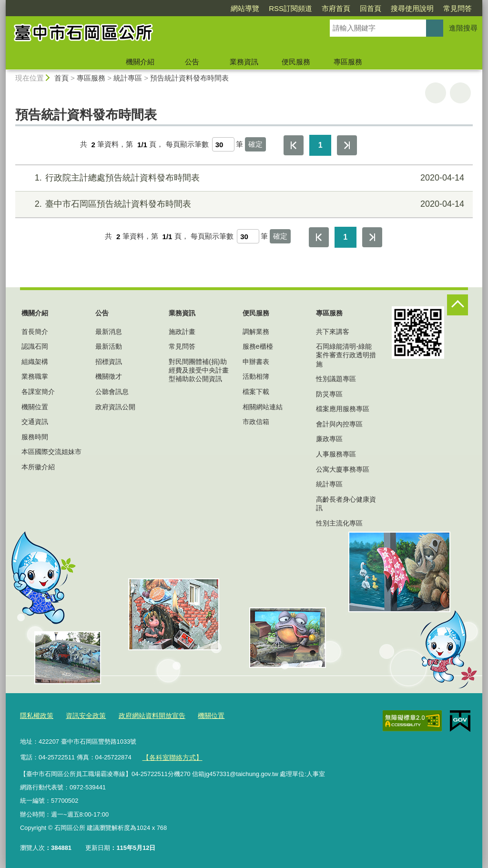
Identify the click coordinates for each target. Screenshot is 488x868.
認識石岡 (35, 346)
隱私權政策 (36, 715)
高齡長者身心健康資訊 (346, 504)
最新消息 (109, 332)
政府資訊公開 (115, 407)
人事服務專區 (336, 454)
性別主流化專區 (339, 523)
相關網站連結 (263, 407)
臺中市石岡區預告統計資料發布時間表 (243, 204)
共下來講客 (333, 332)
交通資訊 (35, 422)
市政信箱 (256, 422)
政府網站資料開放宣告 (144, 715)
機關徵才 (109, 376)
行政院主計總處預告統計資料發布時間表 (243, 178)
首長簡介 (35, 332)
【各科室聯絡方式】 (170, 755)
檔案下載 (256, 392)
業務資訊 (244, 62)
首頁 (61, 78)
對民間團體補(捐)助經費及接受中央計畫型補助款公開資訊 (199, 370)
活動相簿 (256, 376)
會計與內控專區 (339, 424)
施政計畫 (182, 332)
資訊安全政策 (82, 715)
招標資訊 (109, 362)
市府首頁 (336, 8)
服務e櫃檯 (258, 346)
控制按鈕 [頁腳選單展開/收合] (457, 305)
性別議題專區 (336, 379)
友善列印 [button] (436, 93)
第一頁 (294, 145)
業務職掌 (35, 376)
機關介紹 (140, 62)
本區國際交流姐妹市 (51, 452)
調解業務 (256, 332)
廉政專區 (329, 439)
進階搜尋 (463, 28)
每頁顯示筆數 (187, 145)
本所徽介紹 (38, 467)
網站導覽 (245, 8)
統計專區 (128, 78)
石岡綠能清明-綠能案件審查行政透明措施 (346, 355)
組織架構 (35, 362)
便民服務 (296, 62)
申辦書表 (256, 362)
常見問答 (457, 8)
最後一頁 (347, 145)
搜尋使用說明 (412, 8)
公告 (192, 62)
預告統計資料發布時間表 (189, 78)
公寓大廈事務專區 (343, 469)
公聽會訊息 (112, 392)
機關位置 (35, 407)
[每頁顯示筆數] (223, 144)
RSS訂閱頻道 (290, 8)
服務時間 (35, 437)
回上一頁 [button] (460, 93)
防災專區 (329, 394)
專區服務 (348, 62)
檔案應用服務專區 (343, 409)
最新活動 (109, 346)
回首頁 (371, 8)
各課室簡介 (38, 392)
